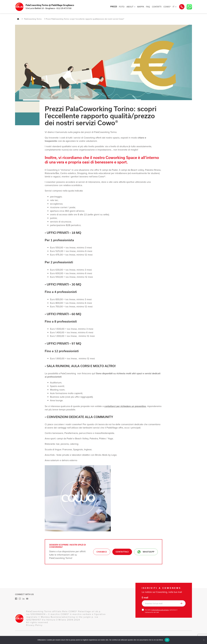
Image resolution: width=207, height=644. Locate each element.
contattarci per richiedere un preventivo (125, 406)
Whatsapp (146, 552)
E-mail (145, 598)
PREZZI (114, 7)
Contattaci (122, 552)
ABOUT (130, 7)
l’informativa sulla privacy (160, 610)
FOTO (122, 7)
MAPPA (141, 7)
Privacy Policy (34, 625)
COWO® (167, 7)
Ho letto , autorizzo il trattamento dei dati (161, 611)
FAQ (148, 7)
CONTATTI (157, 7)
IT (174, 7)
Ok (167, 640)
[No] (204, 640)
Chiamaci (102, 552)
